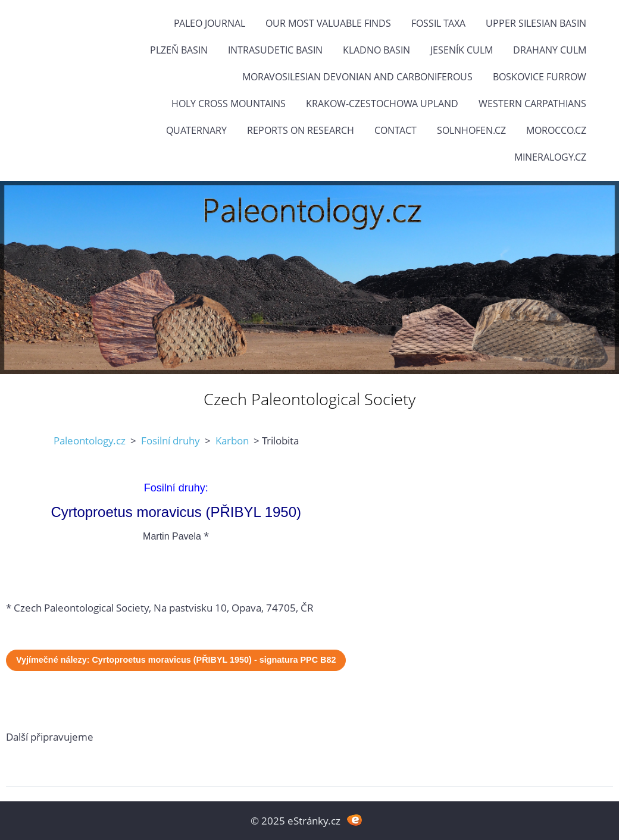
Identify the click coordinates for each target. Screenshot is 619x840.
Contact (396, 130)
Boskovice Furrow (540, 77)
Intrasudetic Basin (275, 50)
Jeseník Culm (462, 50)
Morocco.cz (556, 130)
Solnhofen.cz (471, 130)
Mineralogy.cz (550, 157)
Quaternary (196, 130)
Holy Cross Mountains (229, 104)
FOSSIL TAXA (438, 23)
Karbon (232, 441)
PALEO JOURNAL (210, 23)
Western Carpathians (532, 104)
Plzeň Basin (179, 50)
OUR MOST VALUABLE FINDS (328, 23)
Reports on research (301, 130)
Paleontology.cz (90, 441)
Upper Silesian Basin (536, 23)
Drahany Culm (550, 50)
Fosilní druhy (171, 441)
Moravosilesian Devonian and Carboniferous (357, 77)
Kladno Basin (376, 50)
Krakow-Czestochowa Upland (382, 104)
